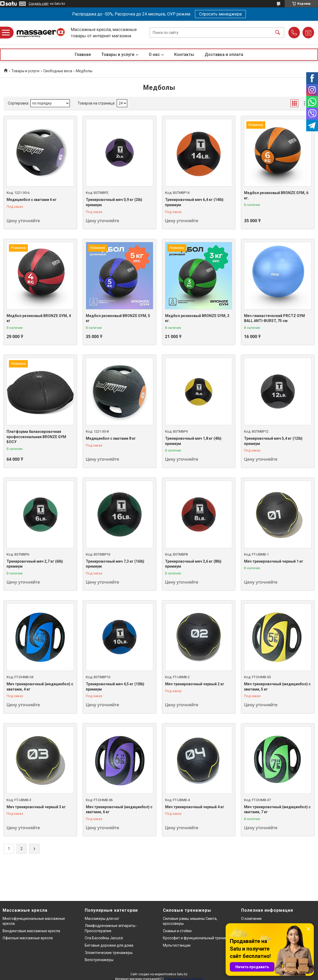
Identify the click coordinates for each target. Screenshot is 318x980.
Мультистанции (177, 945)
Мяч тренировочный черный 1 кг (274, 561)
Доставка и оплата (224, 55)
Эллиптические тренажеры (109, 953)
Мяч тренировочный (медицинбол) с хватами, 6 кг (119, 810)
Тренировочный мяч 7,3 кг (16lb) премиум (115, 564)
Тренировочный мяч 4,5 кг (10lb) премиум (115, 687)
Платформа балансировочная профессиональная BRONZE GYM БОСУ (36, 437)
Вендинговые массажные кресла (31, 931)
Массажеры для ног (102, 919)
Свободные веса (58, 71)
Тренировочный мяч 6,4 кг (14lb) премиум (194, 202)
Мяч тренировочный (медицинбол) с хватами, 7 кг (277, 810)
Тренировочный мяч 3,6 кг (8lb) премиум (193, 564)
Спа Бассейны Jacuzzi (104, 938)
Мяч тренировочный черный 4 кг (195, 807)
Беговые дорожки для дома (109, 945)
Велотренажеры (99, 960)
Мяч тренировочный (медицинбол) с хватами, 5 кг (277, 687)
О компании (251, 919)
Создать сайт (39, 4)
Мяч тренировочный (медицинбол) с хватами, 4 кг (40, 687)
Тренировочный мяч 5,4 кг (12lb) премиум (273, 441)
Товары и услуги (118, 55)
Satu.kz (182, 974)
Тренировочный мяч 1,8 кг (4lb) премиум (193, 441)
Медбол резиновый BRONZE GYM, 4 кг (39, 318)
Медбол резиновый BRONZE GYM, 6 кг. (276, 195)
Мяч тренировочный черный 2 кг (195, 684)
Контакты (184, 55)
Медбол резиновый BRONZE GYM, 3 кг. (197, 318)
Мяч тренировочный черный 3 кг (36, 807)
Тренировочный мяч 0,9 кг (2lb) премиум (114, 202)
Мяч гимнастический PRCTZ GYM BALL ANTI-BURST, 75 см (274, 318)
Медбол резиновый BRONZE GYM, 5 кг (118, 318)
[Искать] (278, 33)
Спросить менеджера (220, 14)
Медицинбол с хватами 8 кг (111, 438)
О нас (154, 55)
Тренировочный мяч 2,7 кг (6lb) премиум (35, 564)
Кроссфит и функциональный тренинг (196, 938)
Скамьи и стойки (177, 931)
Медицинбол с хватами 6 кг (32, 200)
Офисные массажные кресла (28, 938)
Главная (83, 55)
